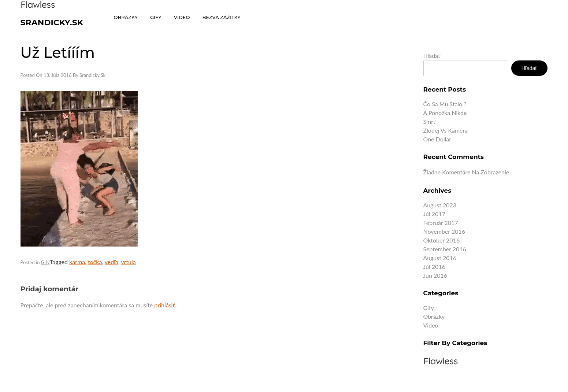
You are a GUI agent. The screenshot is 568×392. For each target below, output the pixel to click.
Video (431, 325)
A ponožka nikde (445, 113)
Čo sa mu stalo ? (445, 104)
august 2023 (440, 205)
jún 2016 (435, 275)
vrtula (128, 262)
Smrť (429, 121)
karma (77, 262)
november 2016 (444, 231)
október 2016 (442, 240)
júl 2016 (434, 267)
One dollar (437, 139)
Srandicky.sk (52, 23)
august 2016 (440, 258)
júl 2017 (434, 214)
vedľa (112, 262)
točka (95, 262)
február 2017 (441, 223)
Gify (45, 262)
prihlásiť (164, 305)
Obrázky (434, 316)
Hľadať (432, 56)
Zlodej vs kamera (446, 130)
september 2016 (445, 249)
